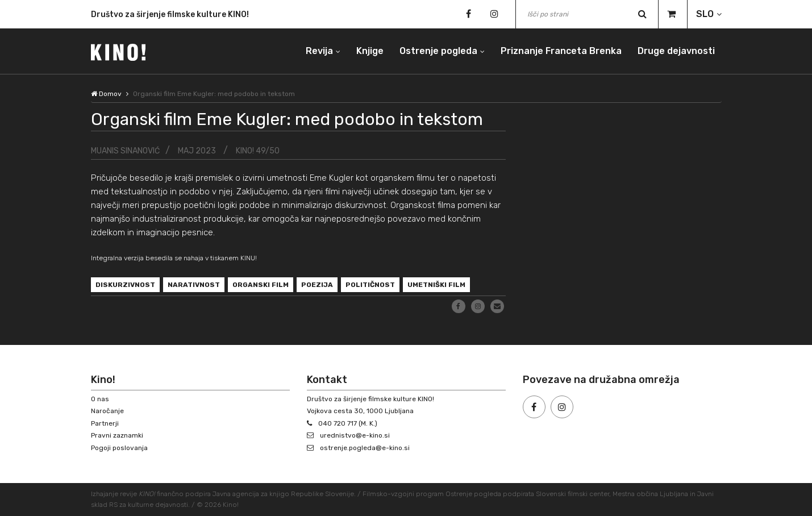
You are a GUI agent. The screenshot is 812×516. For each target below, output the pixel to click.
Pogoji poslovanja (119, 448)
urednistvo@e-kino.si (355, 435)
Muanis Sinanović (125, 151)
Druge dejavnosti (676, 51)
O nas (100, 399)
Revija (319, 51)
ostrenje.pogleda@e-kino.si (365, 448)
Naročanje (107, 411)
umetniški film (436, 285)
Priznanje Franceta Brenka (561, 51)
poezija (317, 285)
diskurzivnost (125, 285)
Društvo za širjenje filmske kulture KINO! (170, 16)
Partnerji (105, 423)
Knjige (370, 51)
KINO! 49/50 (258, 151)
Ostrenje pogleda (438, 51)
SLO (705, 14)
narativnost (194, 285)
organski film (261, 285)
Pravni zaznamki (117, 435)
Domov (106, 94)
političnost (370, 285)
